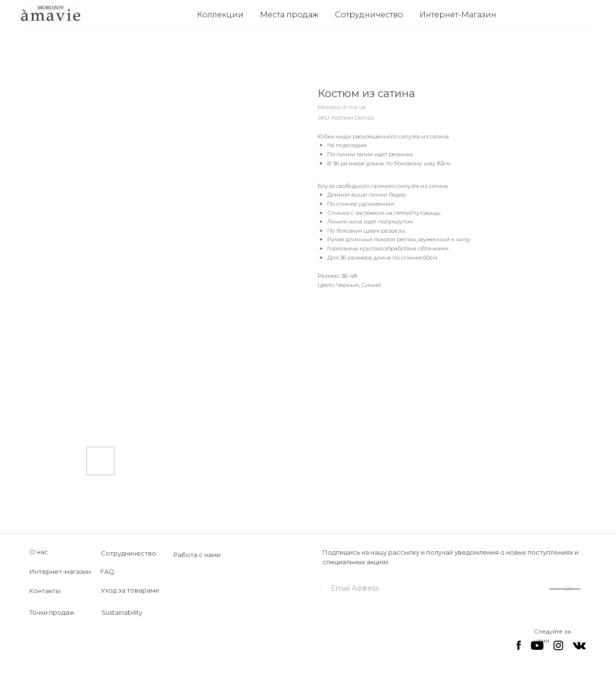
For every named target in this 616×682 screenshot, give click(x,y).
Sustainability (122, 612)
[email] (435, 588)
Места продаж (289, 15)
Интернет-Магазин (458, 15)
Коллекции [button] (220, 15)
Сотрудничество (369, 15)
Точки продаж (52, 612)
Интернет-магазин (60, 571)
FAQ (107, 571)
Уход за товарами (130, 590)
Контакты (45, 591)
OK (569, 588)
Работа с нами (197, 555)
